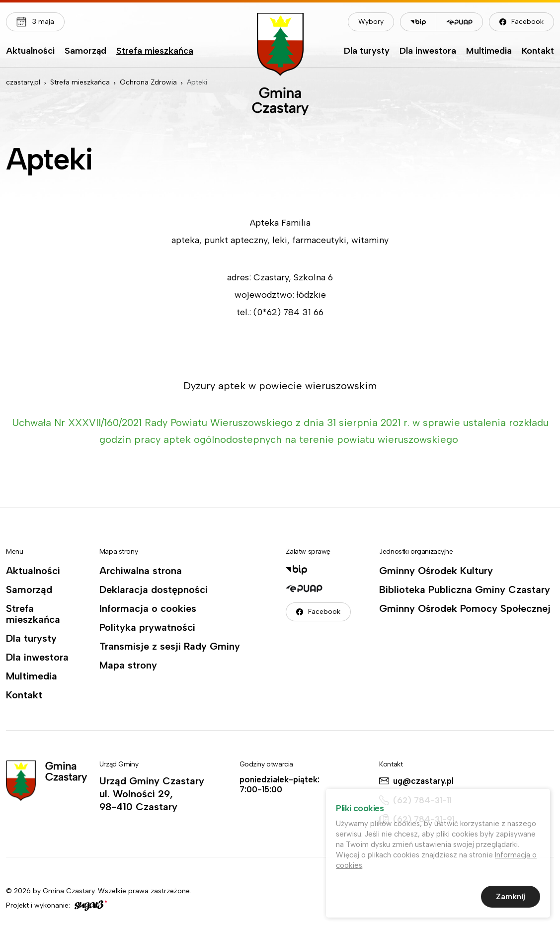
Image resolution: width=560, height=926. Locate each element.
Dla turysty (367, 51)
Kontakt (538, 51)
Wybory (371, 22)
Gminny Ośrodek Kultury (436, 571)
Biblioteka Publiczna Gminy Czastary (465, 589)
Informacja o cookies (148, 608)
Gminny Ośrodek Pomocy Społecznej (465, 608)
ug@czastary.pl (423, 781)
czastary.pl (23, 82)
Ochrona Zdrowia (148, 82)
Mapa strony (128, 665)
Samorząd (85, 51)
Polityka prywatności (147, 627)
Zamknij (511, 898)
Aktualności (30, 51)
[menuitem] (30, 53)
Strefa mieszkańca (155, 51)
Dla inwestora (428, 51)
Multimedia (489, 51)
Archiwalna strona (141, 571)
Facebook (527, 22)
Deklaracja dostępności (154, 589)
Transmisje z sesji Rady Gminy (170, 646)
